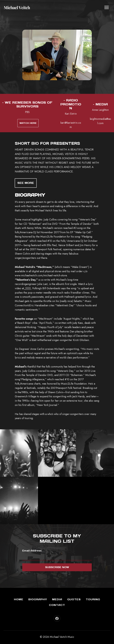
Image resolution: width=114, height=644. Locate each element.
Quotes (74, 599)
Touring (93, 599)
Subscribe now (57, 567)
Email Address (32, 551)
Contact (57, 605)
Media (57, 599)
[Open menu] (107, 7)
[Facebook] (57, 618)
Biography (38, 599)
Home (19, 599)
